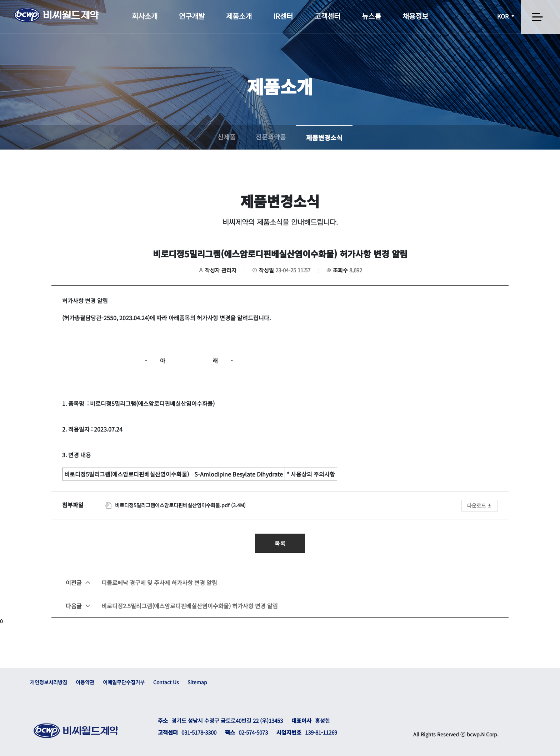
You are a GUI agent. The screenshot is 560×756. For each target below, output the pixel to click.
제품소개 (239, 16)
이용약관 (85, 682)
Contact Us (166, 682)
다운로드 (480, 505)
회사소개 (145, 16)
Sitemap (197, 682)
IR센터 (283, 16)
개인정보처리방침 (49, 682)
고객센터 (327, 16)
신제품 (227, 137)
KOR (506, 16)
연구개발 (192, 16)
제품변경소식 (324, 137)
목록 (280, 543)
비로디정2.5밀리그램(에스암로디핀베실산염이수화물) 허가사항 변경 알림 (172, 606)
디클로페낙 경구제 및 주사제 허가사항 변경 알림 (141, 583)
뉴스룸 (371, 16)
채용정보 (415, 16)
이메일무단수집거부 (124, 682)
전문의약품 (271, 137)
